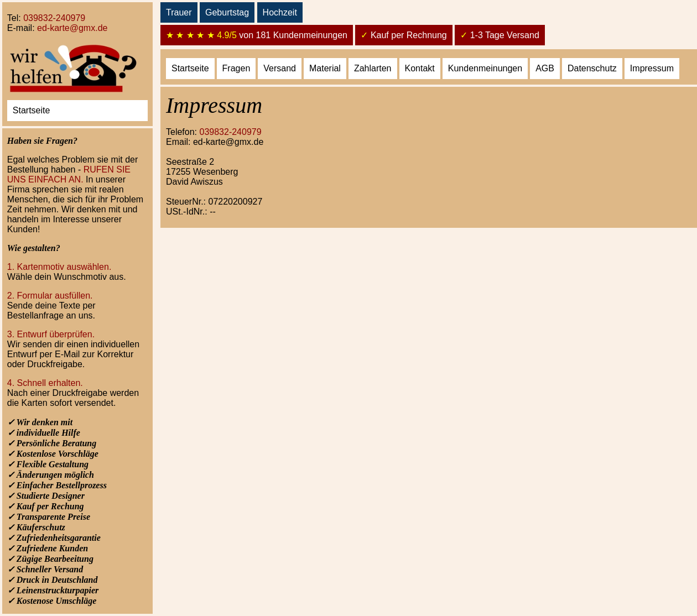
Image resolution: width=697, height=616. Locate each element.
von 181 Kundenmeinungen (257, 35)
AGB (545, 68)
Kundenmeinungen (485, 68)
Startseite (32, 110)
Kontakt (420, 68)
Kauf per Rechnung (404, 35)
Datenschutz (592, 68)
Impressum (652, 68)
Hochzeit (280, 12)
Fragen (236, 68)
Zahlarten (373, 68)
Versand (280, 68)
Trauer (179, 12)
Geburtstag (227, 12)
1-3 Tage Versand (500, 35)
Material (325, 68)
